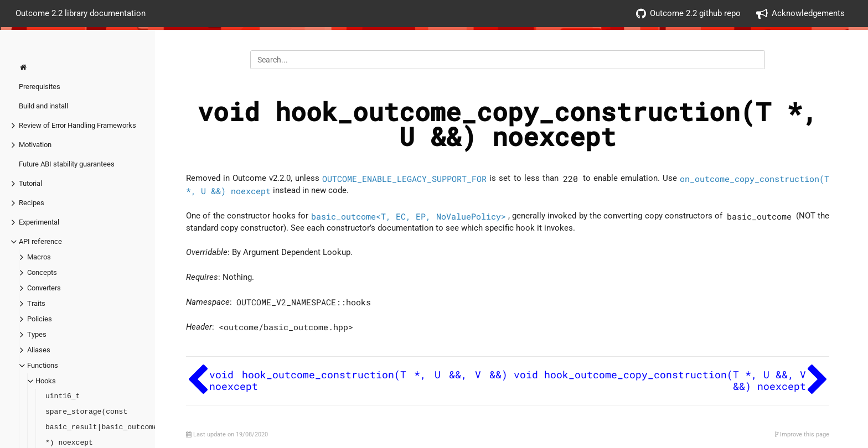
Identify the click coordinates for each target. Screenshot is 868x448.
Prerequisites (40, 87)
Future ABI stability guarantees (67, 164)
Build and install (43, 106)
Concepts (42, 272)
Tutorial (30, 183)
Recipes (32, 203)
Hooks (46, 381)
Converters (44, 288)
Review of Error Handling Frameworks (77, 125)
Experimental (39, 222)
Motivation (35, 145)
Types (37, 334)
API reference (40, 241)
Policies (40, 319)
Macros (39, 257)
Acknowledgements (800, 14)
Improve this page (802, 434)
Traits (36, 303)
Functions (43, 365)
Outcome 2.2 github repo (688, 14)
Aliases (39, 350)
